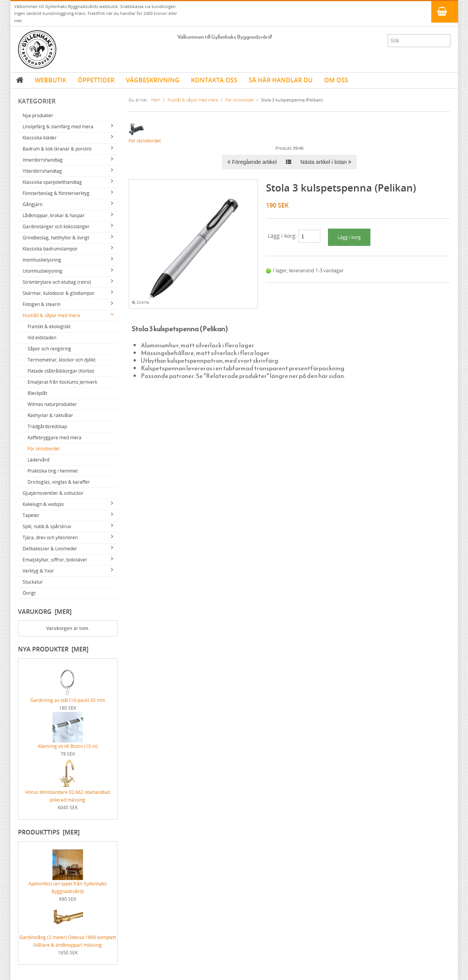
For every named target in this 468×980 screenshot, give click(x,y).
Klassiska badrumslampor (50, 249)
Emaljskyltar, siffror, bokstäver (55, 560)
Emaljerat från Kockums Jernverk (62, 382)
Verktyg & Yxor (38, 571)
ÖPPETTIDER (96, 80)
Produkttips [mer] (49, 832)
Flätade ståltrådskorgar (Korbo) (61, 371)
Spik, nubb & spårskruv (47, 526)
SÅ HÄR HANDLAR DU (281, 80)
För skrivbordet (44, 449)
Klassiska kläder (40, 138)
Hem (156, 100)
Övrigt (29, 593)
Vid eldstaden (42, 338)
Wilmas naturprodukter (52, 404)
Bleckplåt (37, 393)
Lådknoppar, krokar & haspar (54, 215)
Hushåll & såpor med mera (51, 315)
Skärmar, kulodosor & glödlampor (59, 293)
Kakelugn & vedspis (43, 504)
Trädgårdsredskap (47, 426)
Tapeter (31, 515)
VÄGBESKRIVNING (153, 80)
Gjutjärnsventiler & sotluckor (53, 493)
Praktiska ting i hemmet (53, 471)
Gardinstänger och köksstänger (56, 227)
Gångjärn (33, 204)
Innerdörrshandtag (43, 160)
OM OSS (336, 80)
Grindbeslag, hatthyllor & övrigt (56, 238)
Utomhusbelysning (42, 271)
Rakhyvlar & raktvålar (50, 415)
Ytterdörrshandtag (42, 171)
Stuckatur (33, 582)
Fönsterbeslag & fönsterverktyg (56, 193)
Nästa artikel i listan (326, 162)
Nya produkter (38, 115)
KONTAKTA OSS (214, 80)
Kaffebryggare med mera (55, 438)
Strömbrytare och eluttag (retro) (57, 282)
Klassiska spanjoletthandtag (52, 182)
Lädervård (38, 460)
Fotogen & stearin (42, 304)
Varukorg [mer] (45, 612)
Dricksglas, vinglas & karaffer (59, 482)
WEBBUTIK (51, 80)
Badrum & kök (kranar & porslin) (57, 149)
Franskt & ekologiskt (49, 326)
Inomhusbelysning (42, 260)
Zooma (141, 302)
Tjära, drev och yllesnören (50, 537)
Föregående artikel (252, 162)
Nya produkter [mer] (53, 649)
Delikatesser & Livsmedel (50, 549)
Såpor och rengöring (49, 349)
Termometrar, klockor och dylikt (61, 360)
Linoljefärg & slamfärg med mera (58, 127)
